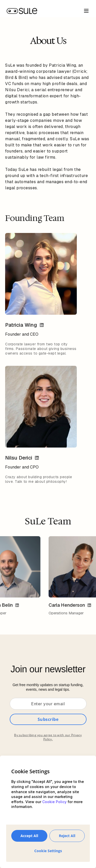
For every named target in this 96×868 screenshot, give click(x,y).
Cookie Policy (54, 802)
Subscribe (48, 719)
